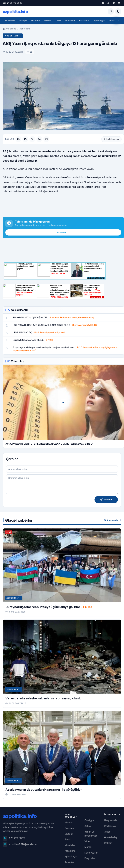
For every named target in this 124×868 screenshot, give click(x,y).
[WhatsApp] (39, 139)
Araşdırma (85, 20)
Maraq (88, 847)
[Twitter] (108, 3)
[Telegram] (114, 3)
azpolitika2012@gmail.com (23, 844)
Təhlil (58, 20)
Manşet (23, 20)
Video (88, 841)
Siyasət (48, 20)
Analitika (114, 20)
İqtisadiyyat (100, 20)
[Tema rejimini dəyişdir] (118, 11)
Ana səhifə (10, 20)
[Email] (46, 139)
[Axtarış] (111, 11)
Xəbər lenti (25, 29)
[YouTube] (119, 3)
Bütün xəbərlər (113, 520)
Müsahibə (70, 20)
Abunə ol (63, 232)
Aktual (88, 826)
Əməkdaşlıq (110, 837)
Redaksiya (110, 826)
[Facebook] (103, 3)
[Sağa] (118, 21)
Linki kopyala (111, 139)
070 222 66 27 (17, 838)
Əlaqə (107, 832)
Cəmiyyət (89, 820)
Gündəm (35, 20)
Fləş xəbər (90, 858)
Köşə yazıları (91, 853)
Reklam (108, 843)
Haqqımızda (111, 820)
